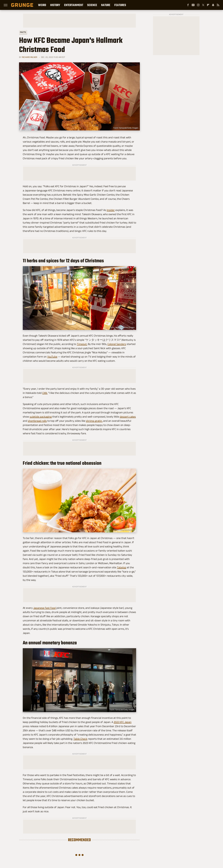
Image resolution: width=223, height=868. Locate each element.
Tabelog (121, 567)
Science (92, 5)
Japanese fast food (45, 608)
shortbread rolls (37, 421)
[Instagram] (198, 5)
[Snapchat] (213, 5)
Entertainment (74, 5)
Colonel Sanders (117, 344)
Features (120, 5)
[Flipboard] (208, 5)
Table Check (80, 739)
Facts (23, 32)
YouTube (52, 357)
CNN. (45, 393)
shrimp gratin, (94, 421)
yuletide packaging (41, 417)
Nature (106, 5)
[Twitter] (203, 5)
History (55, 5)
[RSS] (218, 5)
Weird (42, 5)
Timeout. (82, 344)
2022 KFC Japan (123, 722)
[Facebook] (188, 5)
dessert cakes (128, 417)
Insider (111, 210)
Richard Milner (30, 57)
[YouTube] (193, 5)
